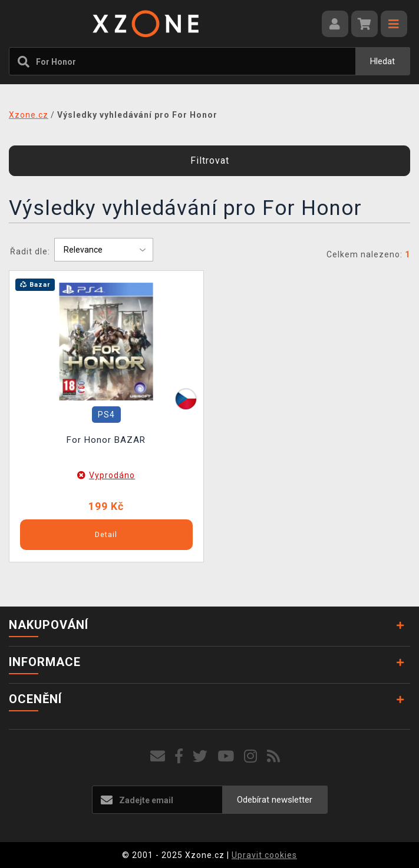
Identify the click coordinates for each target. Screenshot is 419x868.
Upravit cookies (264, 855)
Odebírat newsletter (275, 800)
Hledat (382, 61)
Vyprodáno (112, 475)
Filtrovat (210, 160)
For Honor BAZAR (106, 440)
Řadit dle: (30, 251)
